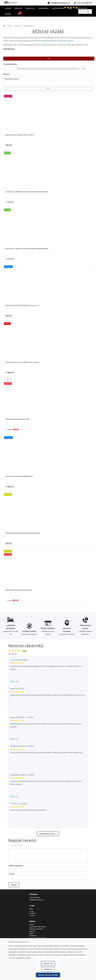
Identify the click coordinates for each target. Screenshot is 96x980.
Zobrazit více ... (9, 49)
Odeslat (14, 885)
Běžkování (18, 26)
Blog (31, 909)
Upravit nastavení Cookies (48, 975)
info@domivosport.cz (37, 900)
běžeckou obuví (51, 41)
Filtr (49, 59)
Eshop (10, 26)
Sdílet (48, 89)
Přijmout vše (48, 963)
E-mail (11, 874)
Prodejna (33, 913)
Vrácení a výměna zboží (37, 938)
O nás (31, 911)
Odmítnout (48, 969)
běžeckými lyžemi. (66, 41)
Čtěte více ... (15, 681)
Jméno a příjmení (16, 866)
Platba (32, 933)
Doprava (32, 931)
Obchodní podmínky (36, 929)
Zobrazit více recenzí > (48, 834)
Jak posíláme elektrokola (38, 927)
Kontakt (32, 915)
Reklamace (33, 936)
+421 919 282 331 (35, 897)
